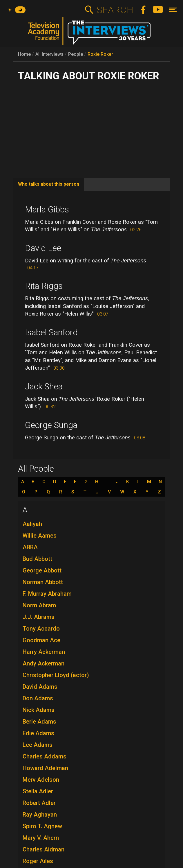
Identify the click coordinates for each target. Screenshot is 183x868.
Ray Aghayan (40, 815)
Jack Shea (44, 386)
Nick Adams (39, 710)
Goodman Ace (41, 640)
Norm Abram (39, 605)
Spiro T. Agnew (42, 826)
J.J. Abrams (39, 617)
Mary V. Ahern (41, 838)
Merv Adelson (41, 780)
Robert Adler (39, 803)
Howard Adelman (45, 768)
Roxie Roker (100, 54)
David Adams (40, 687)
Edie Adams (38, 733)
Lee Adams (38, 745)
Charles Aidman (44, 849)
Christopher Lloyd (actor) (56, 675)
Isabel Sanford (51, 332)
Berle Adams (39, 722)
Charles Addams (45, 756)
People (76, 54)
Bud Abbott (37, 559)
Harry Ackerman (44, 652)
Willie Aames (40, 536)
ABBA (30, 547)
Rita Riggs (44, 286)
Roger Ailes (38, 861)
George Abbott (42, 570)
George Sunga (51, 425)
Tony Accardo (41, 629)
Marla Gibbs (47, 210)
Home (24, 54)
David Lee (43, 248)
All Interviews (49, 54)
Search (115, 10)
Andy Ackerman (44, 663)
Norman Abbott (43, 582)
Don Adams (38, 698)
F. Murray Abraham (47, 594)
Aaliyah (32, 524)
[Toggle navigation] (173, 10)
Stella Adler (38, 791)
